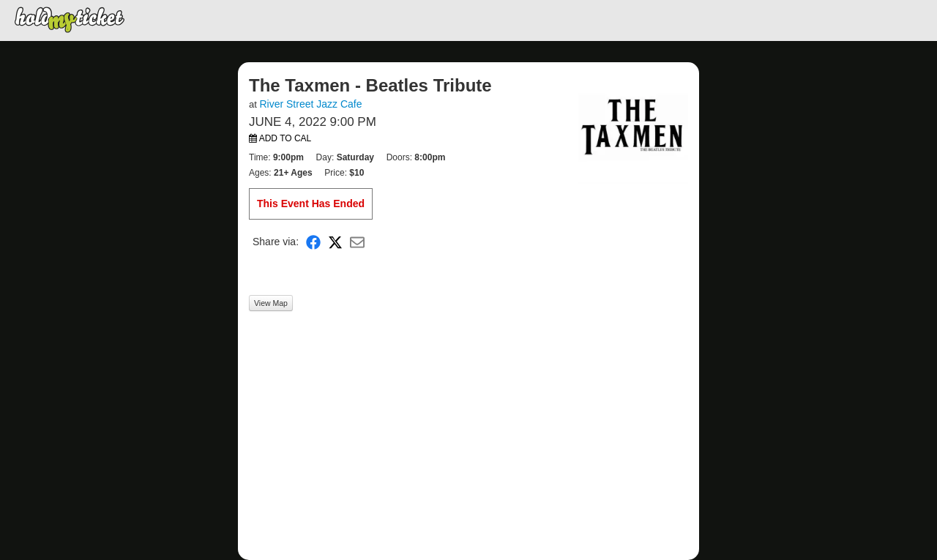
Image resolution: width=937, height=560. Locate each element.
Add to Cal (280, 138)
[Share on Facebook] (313, 242)
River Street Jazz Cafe (310, 104)
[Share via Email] (357, 242)
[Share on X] (335, 242)
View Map (271, 303)
